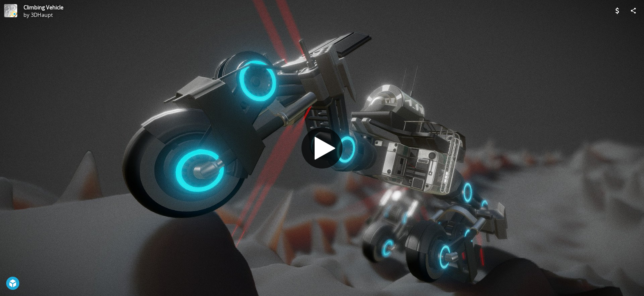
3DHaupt (42, 15)
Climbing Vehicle (43, 7)
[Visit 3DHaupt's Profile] (11, 11)
